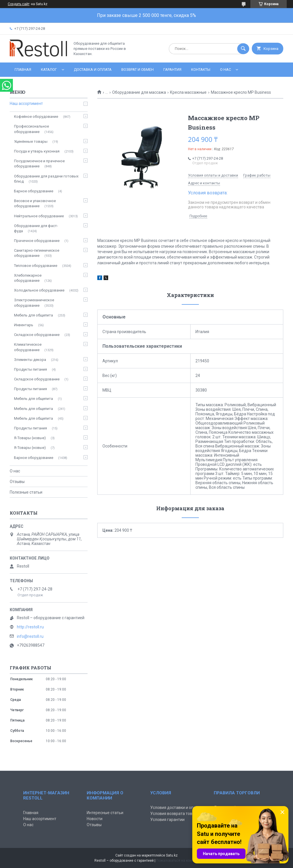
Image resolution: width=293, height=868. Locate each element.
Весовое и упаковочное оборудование (35, 203)
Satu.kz (172, 855)
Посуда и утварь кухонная (37, 151)
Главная (23, 70)
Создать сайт (19, 4)
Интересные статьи (105, 813)
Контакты (201, 70)
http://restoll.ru (30, 627)
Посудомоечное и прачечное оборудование (39, 164)
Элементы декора (30, 360)
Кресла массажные (188, 92)
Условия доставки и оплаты (177, 808)
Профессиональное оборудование (31, 129)
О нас (225, 70)
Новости (95, 819)
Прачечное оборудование (37, 241)
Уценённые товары (31, 141)
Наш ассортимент (26, 103)
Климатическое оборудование (28, 347)
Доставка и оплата (93, 70)
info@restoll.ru (30, 636)
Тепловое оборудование (36, 266)
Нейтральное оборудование (39, 216)
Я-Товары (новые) (30, 438)
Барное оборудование (34, 191)
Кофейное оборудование (36, 117)
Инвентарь (24, 325)
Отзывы (17, 482)
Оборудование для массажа (139, 92)
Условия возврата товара (175, 814)
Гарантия (172, 70)
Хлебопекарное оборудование (28, 278)
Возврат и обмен (137, 70)
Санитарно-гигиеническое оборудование (37, 253)
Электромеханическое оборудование (34, 303)
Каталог (49, 70)
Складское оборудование (37, 335)
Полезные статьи (26, 492)
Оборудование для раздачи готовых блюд (46, 179)
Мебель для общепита (33, 315)
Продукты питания (30, 369)
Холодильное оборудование (39, 290)
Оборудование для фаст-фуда (36, 228)
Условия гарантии (167, 820)
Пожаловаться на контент (177, 861)
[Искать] (243, 49)
